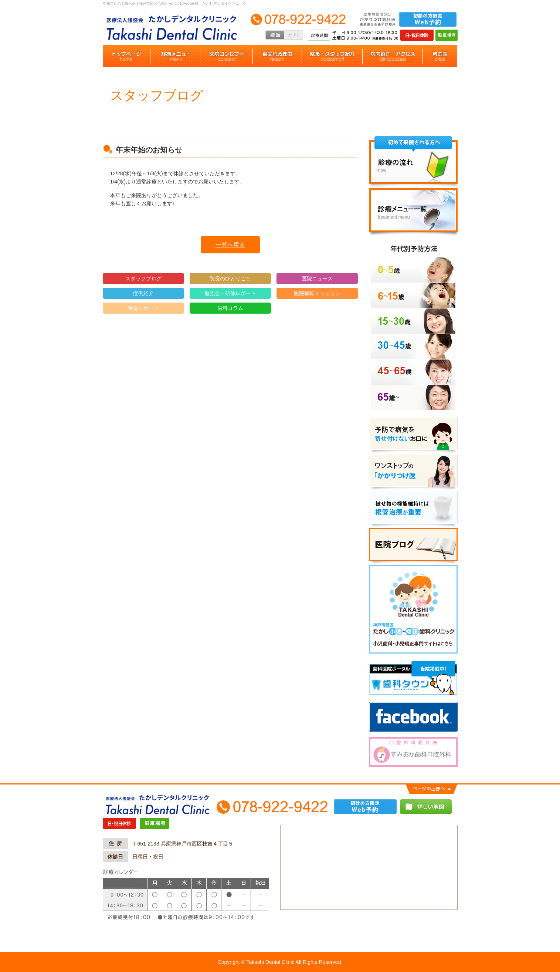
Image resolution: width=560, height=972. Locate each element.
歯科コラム (230, 308)
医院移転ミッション (317, 293)
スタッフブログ (143, 279)
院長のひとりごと (230, 279)
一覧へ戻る (230, 245)
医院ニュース (317, 279)
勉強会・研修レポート (230, 293)
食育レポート (143, 308)
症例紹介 (143, 293)
